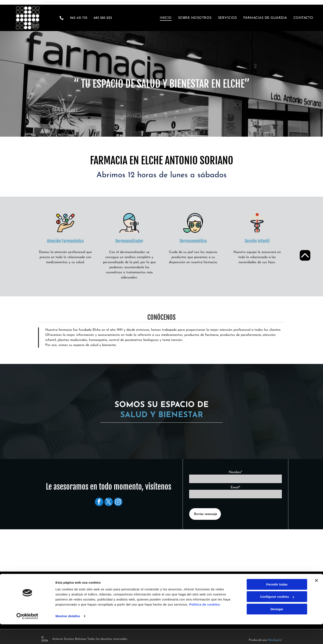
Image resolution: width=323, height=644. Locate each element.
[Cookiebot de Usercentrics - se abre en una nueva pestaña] (27, 641)
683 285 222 (107, 593)
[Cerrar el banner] (316, 605)
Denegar (277, 634)
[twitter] (109, 502)
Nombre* (235, 472)
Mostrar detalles (68, 641)
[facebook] (99, 502)
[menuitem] (163, 18)
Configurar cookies (277, 621)
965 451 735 (79, 18)
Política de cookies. (205, 629)
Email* (235, 487)
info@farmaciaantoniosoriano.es (121, 597)
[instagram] (118, 502)
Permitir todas (277, 609)
